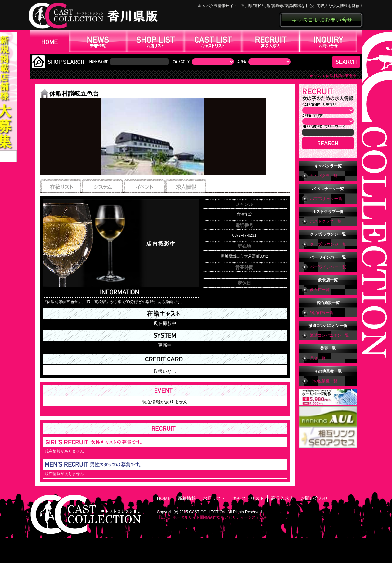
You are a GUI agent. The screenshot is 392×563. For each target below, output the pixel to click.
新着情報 (187, 498)
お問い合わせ (314, 498)
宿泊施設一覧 (322, 313)
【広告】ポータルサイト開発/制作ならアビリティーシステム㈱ (212, 517)
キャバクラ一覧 (324, 176)
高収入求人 (282, 498)
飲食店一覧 (320, 290)
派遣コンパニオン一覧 (330, 335)
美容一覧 (318, 358)
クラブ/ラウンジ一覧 (328, 244)
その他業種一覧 (324, 381)
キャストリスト (248, 498)
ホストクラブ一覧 (326, 221)
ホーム (316, 76)
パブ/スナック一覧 (326, 199)
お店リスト (214, 498)
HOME (164, 498)
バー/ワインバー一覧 (328, 267)
